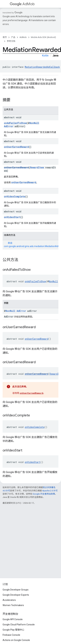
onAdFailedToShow (15, 123)
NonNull (34, 123)
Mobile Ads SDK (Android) (43, 37)
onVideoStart (12, 217)
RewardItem (37, 167)
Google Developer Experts (16, 595)
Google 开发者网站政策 (44, 494)
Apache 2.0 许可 (50, 491)
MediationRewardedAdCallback (42, 67)
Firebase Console (11, 635)
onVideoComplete (15, 197)
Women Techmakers (13, 605)
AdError (9, 126)
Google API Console (13, 619)
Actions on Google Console (16, 640)
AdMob (22, 4)
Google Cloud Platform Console (19, 625)
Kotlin (45, 56)
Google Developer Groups (16, 590)
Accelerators (9, 600)
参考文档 (11, 41)
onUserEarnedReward (16, 147)
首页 (5, 37)
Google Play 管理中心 (13, 630)
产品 (13, 37)
